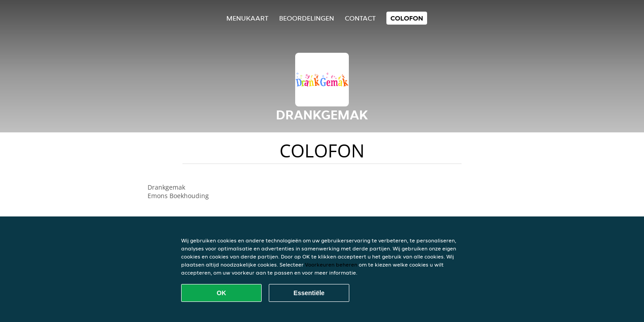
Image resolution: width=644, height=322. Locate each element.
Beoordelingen (307, 18)
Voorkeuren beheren (331, 265)
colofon (407, 18)
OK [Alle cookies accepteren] (222, 293)
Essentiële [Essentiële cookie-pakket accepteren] (309, 293)
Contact (360, 18)
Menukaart (247, 18)
